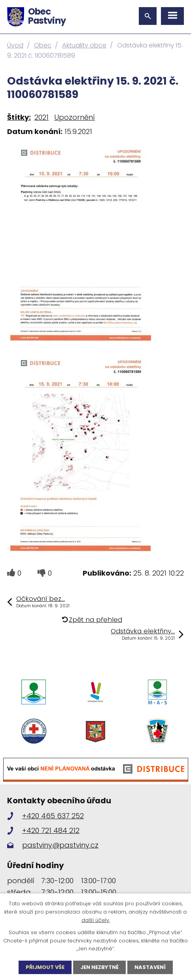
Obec (43, 45)
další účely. (96, 920)
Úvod (15, 45)
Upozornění (75, 117)
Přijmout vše (45, 967)
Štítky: (19, 117)
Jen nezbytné (99, 967)
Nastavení (150, 967)
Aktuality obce (84, 45)
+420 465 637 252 (53, 816)
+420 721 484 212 (51, 830)
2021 (42, 117)
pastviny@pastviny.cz (60, 845)
